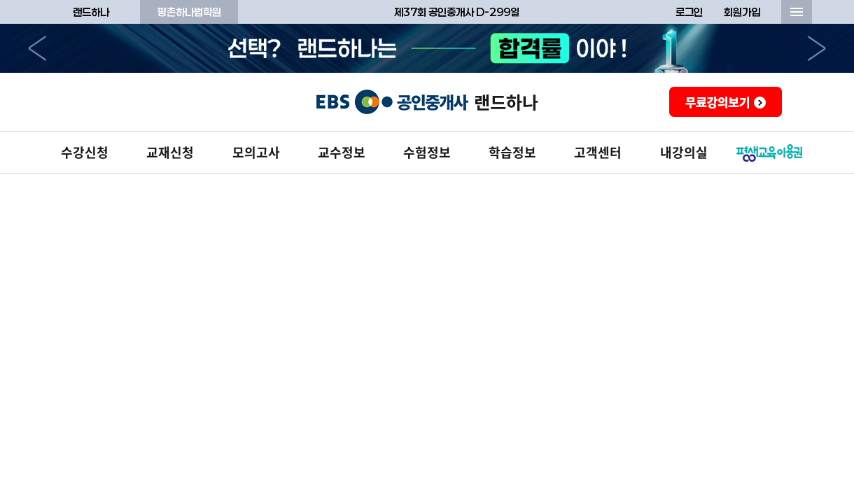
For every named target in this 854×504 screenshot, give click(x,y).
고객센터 (598, 152)
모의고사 (256, 152)
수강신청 (85, 152)
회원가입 (742, 12)
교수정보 (342, 152)
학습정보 (512, 152)
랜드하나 (91, 12)
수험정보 (427, 152)
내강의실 (684, 152)
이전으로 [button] (37, 48)
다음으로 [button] (817, 48)
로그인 (689, 12)
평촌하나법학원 (189, 12)
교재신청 (170, 152)
